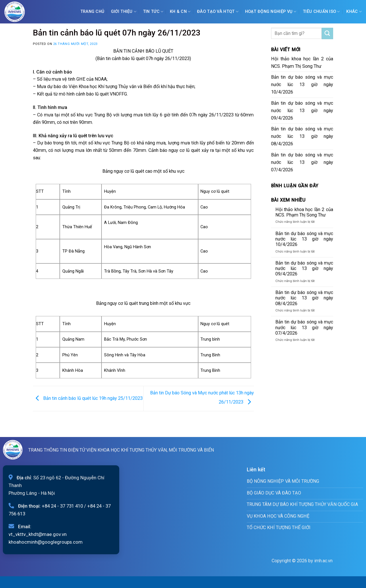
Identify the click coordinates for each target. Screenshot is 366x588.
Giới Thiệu (124, 12)
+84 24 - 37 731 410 (62, 506)
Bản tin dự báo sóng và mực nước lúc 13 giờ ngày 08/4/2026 (302, 136)
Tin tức (153, 12)
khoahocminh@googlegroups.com (46, 542)
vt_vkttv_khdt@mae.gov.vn (38, 534)
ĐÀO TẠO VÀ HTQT (218, 12)
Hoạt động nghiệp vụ (271, 12)
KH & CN (180, 12)
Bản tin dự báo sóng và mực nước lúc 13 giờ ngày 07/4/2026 (302, 162)
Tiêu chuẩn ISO (321, 12)
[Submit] (327, 33)
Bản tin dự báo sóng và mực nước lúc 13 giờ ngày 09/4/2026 (302, 111)
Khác (354, 12)
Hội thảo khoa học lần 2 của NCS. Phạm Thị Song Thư (302, 62)
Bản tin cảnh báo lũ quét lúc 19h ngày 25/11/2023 (88, 398)
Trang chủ (93, 12)
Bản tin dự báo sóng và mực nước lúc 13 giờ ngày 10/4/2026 (302, 85)
